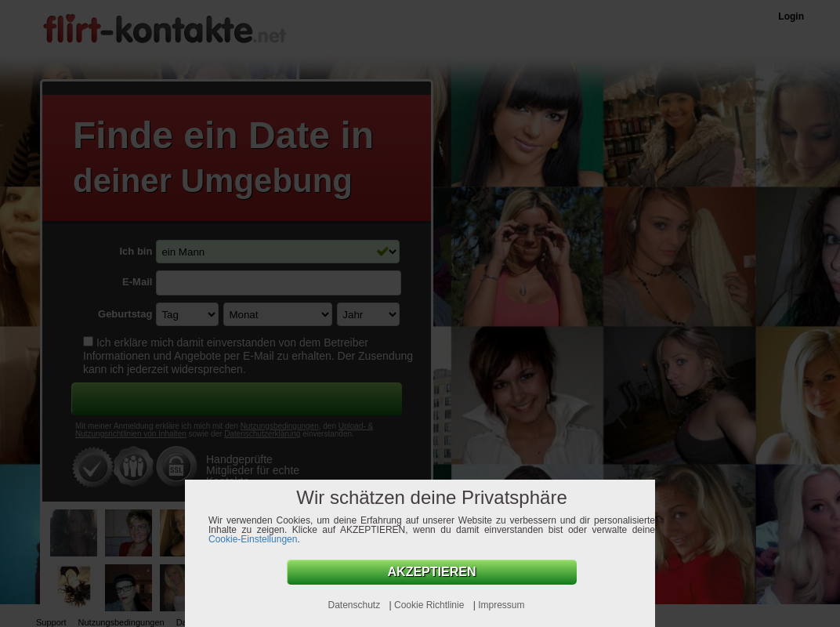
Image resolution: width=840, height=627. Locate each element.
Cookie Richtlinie (431, 605)
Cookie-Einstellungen (253, 539)
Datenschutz (355, 605)
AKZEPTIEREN (432, 572)
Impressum (501, 605)
